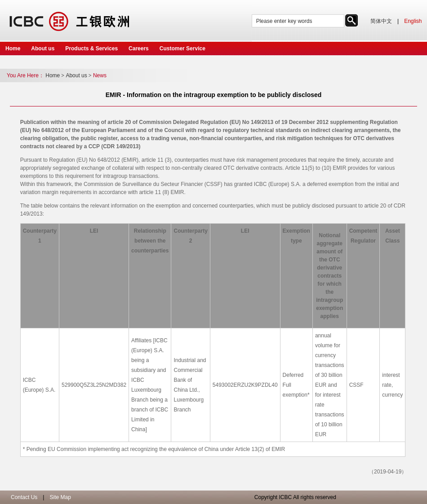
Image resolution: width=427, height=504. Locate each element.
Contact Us (24, 497)
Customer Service (182, 49)
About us (43, 49)
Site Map (60, 497)
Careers (139, 49)
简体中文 (381, 21)
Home (13, 49)
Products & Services (91, 49)
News (100, 75)
